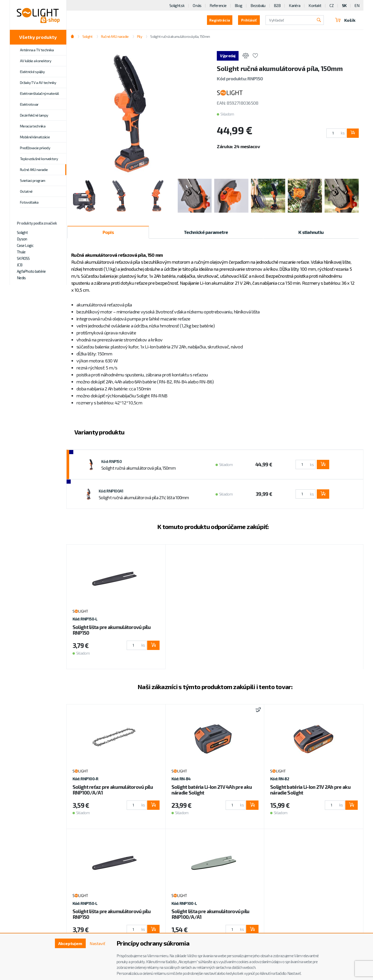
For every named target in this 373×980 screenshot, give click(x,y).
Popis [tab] (108, 232)
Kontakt (315, 5)
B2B (277, 5)
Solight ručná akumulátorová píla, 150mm (180, 36)
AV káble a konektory (35, 61)
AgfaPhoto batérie (31, 271)
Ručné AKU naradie (34, 170)
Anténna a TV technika (37, 50)
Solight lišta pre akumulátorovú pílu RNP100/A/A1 (210, 914)
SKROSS (23, 258)
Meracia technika (33, 126)
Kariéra (295, 5)
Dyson (22, 239)
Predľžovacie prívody (35, 148)
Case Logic (25, 245)
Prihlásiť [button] (249, 20)
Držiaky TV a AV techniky (38, 83)
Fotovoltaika (29, 202)
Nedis (21, 278)
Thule (21, 252)
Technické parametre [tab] (206, 232)
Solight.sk (177, 5)
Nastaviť (97, 943)
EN (357, 5)
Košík (345, 20)
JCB (20, 265)
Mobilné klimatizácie (35, 137)
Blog (238, 5)
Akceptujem (70, 943)
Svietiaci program (33, 180)
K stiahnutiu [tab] (311, 232)
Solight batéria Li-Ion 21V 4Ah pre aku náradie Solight (212, 790)
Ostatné (26, 191)
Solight (22, 232)
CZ (332, 5)
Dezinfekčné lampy (34, 115)
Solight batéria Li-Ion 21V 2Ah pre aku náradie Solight (310, 790)
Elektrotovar (29, 104)
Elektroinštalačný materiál (39, 93)
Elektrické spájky (32, 72)
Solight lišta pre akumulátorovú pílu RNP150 (112, 630)
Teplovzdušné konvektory (39, 159)
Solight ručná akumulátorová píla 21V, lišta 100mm (144, 497)
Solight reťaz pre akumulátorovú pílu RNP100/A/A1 (113, 790)
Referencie (218, 5)
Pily (139, 36)
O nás (197, 5)
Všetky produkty (38, 37)
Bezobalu (258, 5)
